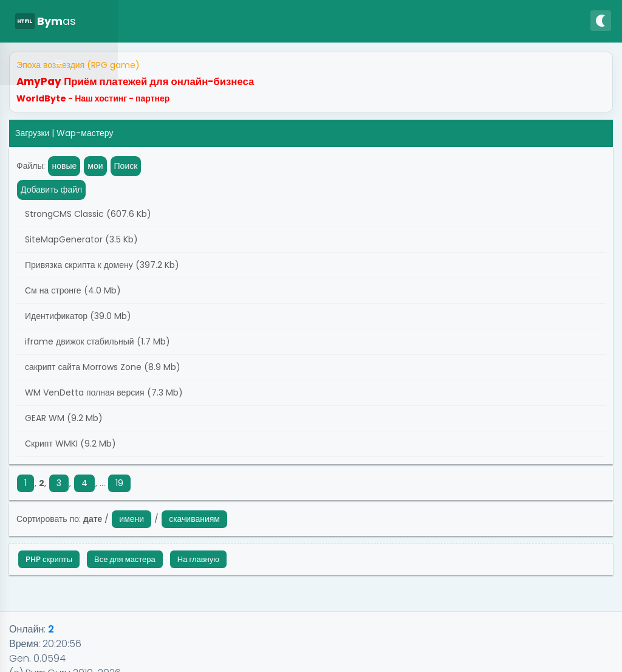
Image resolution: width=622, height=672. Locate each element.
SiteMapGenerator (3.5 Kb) (80, 239)
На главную (198, 559)
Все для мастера (125, 559)
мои (95, 166)
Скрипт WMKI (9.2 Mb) (69, 444)
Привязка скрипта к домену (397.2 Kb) (101, 265)
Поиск (126, 166)
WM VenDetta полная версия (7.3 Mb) (103, 393)
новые (64, 166)
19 (119, 483)
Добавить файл (51, 190)
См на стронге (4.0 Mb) (72, 290)
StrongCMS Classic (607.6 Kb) (87, 214)
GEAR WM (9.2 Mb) (63, 418)
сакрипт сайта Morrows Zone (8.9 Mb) (101, 367)
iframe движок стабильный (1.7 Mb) (96, 341)
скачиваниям (194, 519)
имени (132, 519)
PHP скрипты (49, 559)
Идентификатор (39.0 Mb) (77, 316)
